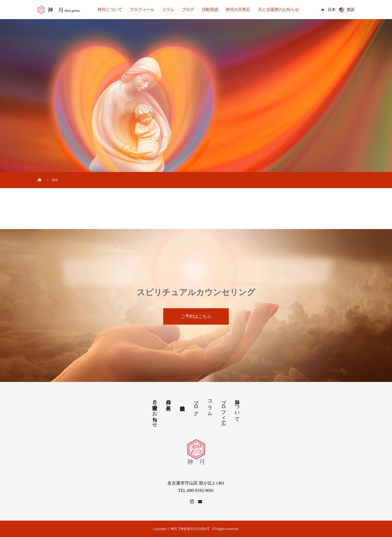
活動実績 (210, 10)
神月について (110, 10)
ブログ (188, 10)
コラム (168, 10)
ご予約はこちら (196, 316)
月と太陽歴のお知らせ (278, 10)
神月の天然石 (238, 10)
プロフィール (142, 10)
